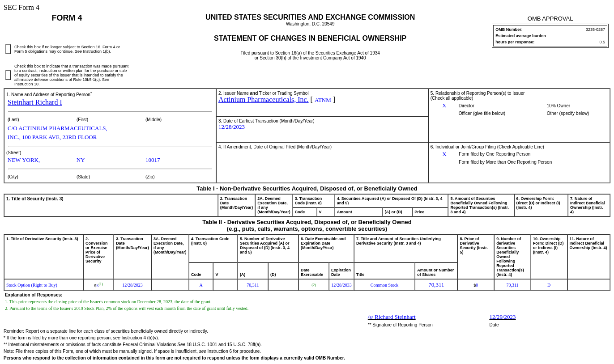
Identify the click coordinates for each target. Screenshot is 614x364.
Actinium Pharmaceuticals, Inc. (264, 99)
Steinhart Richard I (35, 102)
